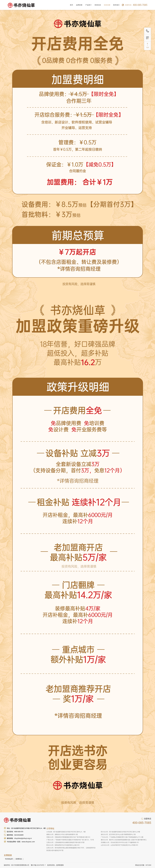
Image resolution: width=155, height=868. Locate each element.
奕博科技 (19, 859)
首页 (71, 5)
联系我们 (116, 5)
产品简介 (88, 5)
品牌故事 (79, 5)
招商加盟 (107, 5)
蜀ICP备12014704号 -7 (38, 865)
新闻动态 (98, 5)
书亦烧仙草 (9, 859)
